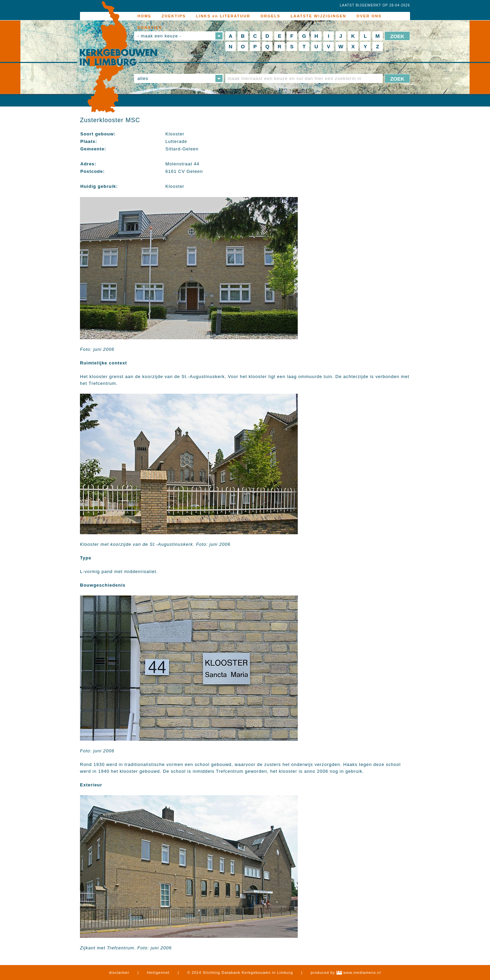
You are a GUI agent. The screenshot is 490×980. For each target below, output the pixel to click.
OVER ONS (369, 16)
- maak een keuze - (159, 36)
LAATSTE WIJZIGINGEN (318, 16)
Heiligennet (158, 973)
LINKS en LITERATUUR (223, 16)
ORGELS (270, 16)
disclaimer (119, 973)
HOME (144, 16)
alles (143, 78)
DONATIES (150, 28)
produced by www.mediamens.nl (346, 973)
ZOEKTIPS (174, 16)
